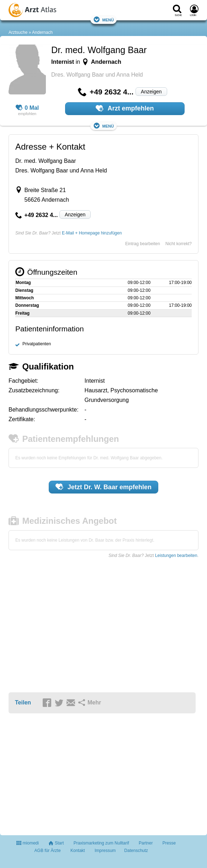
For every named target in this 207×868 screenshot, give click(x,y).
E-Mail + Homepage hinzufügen (92, 233)
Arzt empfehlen (125, 108)
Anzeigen (151, 92)
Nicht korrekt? (179, 244)
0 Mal (27, 108)
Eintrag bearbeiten (143, 244)
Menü (103, 19)
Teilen (23, 702)
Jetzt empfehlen (103, 487)
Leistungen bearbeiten (176, 556)
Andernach (42, 32)
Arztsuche (18, 32)
